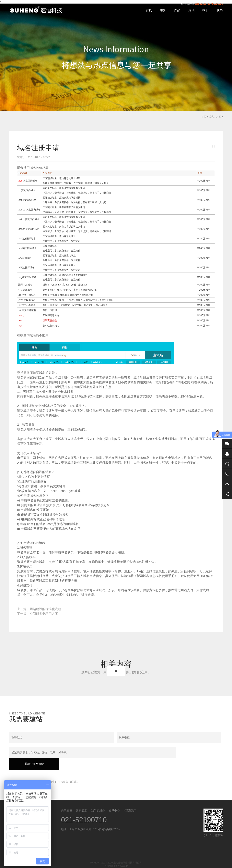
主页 (204, 117)
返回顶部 (227, 484)
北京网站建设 (98, 863)
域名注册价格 (212, 863)
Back (116, 671)
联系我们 (131, 799)
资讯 (191, 10)
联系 (220, 10)
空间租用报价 (197, 863)
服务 (163, 10)
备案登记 (110, 863)
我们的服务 (98, 799)
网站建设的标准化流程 (45, 609)
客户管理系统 (68, 863)
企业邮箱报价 (182, 863)
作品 (177, 10)
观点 (211, 117)
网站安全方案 (152, 863)
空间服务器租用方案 (44, 614)
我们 (205, 10)
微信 (227, 444)
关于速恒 (66, 799)
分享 (227, 494)
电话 (227, 474)
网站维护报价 (137, 863)
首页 (149, 10)
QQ (227, 454)
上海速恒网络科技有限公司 (38, 10)
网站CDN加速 (167, 863)
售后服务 (227, 464)
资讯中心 (114, 799)
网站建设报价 (122, 863)
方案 (219, 117)
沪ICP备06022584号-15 (116, 855)
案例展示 (81, 799)
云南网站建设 (83, 863)
